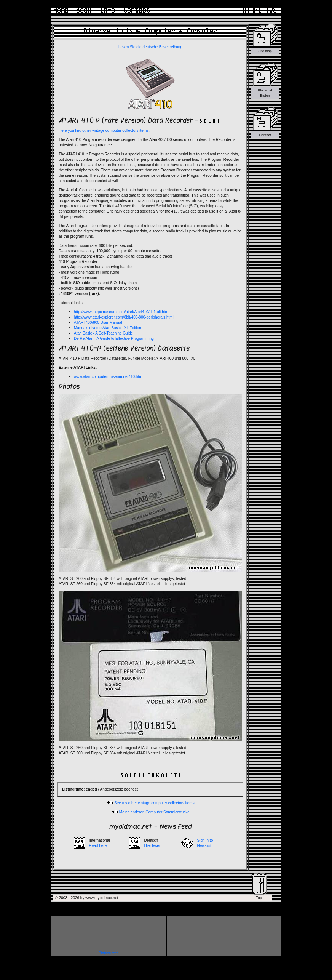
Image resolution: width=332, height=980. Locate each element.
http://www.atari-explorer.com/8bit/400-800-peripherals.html (124, 317)
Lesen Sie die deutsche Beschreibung (150, 47)
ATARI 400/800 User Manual (98, 323)
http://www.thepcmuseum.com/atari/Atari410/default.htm (121, 312)
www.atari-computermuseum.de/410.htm (108, 377)
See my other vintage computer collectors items (150, 803)
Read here (98, 846)
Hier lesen (153, 846)
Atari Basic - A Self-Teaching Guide (103, 333)
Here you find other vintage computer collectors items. (104, 131)
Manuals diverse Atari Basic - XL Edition (108, 328)
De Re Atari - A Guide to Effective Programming (114, 339)
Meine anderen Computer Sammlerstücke (150, 812)
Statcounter (108, 953)
